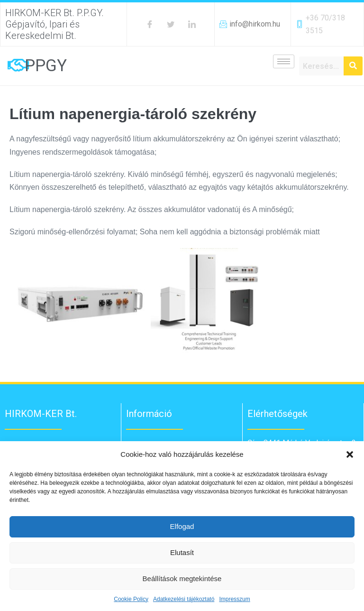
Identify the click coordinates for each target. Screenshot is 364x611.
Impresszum (234, 599)
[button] (350, 454)
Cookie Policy (131, 599)
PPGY (46, 66)
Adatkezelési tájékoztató (184, 599)
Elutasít (182, 552)
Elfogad (182, 526)
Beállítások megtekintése (182, 579)
